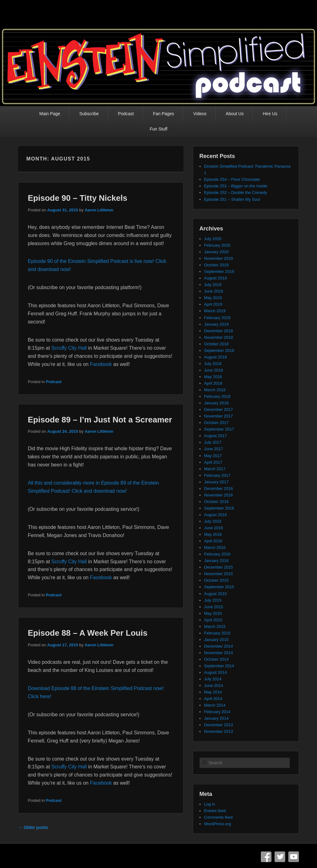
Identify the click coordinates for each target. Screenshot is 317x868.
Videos (200, 114)
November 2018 (219, 337)
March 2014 (215, 705)
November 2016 (219, 495)
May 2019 (213, 298)
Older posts (33, 827)
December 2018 (219, 331)
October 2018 (216, 344)
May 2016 (213, 534)
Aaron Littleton (99, 210)
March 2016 (215, 547)
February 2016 (217, 554)
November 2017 (219, 416)
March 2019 (215, 311)
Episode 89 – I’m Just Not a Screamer (100, 420)
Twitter (280, 857)
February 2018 (217, 396)
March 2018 (215, 390)
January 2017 (216, 482)
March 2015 (215, 626)
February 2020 (217, 245)
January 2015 (216, 640)
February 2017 (217, 475)
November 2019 (219, 258)
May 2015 (213, 613)
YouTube (294, 857)
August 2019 (215, 278)
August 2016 (215, 515)
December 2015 (219, 567)
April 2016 (213, 541)
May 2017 (213, 456)
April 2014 (213, 699)
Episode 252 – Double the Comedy (236, 192)
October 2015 (216, 580)
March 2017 (215, 469)
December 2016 (219, 488)
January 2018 (216, 403)
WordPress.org (217, 824)
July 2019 (213, 285)
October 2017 (216, 423)
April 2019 (213, 304)
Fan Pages (163, 114)
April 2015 (213, 620)
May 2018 (213, 377)
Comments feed (218, 817)
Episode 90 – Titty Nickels (78, 198)
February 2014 (217, 712)
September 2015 (219, 587)
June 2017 (214, 449)
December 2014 (219, 646)
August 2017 (215, 436)
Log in (210, 804)
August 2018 (215, 357)
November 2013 (219, 731)
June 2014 (214, 686)
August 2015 (215, 594)
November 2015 (219, 574)
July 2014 (213, 679)
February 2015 (217, 633)
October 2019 (216, 265)
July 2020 (213, 239)
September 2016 (219, 508)
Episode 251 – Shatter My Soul (232, 199)
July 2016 (213, 521)
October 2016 (216, 502)
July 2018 (213, 364)
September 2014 (219, 666)
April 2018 (213, 383)
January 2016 (216, 561)
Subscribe (89, 114)
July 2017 (213, 442)
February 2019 (217, 318)
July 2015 (213, 600)
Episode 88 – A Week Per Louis (88, 633)
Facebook (101, 364)
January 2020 (216, 252)
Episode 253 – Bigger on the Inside (236, 186)
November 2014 (219, 653)
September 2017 (219, 429)
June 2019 (214, 291)
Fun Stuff (159, 129)
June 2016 (214, 528)
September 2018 (219, 350)
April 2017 (213, 462)
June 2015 (214, 607)
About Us (235, 114)
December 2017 (219, 409)
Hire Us (270, 114)
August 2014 (215, 672)
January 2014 (216, 718)
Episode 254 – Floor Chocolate (232, 179)
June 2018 (214, 370)
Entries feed (215, 811)
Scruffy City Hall (69, 348)
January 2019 (216, 324)
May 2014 (213, 692)
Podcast (126, 114)
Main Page (50, 114)
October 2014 (216, 659)
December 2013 (219, 725)
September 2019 (219, 271)
